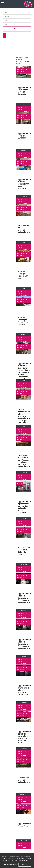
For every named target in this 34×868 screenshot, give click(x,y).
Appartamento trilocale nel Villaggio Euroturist (24, 91)
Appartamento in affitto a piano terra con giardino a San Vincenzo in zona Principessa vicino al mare (24, 371)
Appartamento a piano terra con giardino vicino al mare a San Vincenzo (24, 507)
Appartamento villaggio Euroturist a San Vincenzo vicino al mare (24, 598)
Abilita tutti (25, 865)
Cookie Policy (25, 860)
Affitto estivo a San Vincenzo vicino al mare (24, 229)
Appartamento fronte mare (24, 825)
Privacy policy (16, 860)
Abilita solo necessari (10, 865)
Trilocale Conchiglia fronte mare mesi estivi (23, 321)
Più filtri (17, 29)
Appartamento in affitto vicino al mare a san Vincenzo (24, 184)
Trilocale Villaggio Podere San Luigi (23, 275)
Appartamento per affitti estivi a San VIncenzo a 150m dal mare (24, 737)
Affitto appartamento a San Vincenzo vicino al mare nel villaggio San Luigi (24, 416)
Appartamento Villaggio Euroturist (24, 136)
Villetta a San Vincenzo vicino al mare (24, 780)
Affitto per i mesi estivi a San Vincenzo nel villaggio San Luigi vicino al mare (24, 461)
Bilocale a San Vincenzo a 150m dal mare (24, 551)
